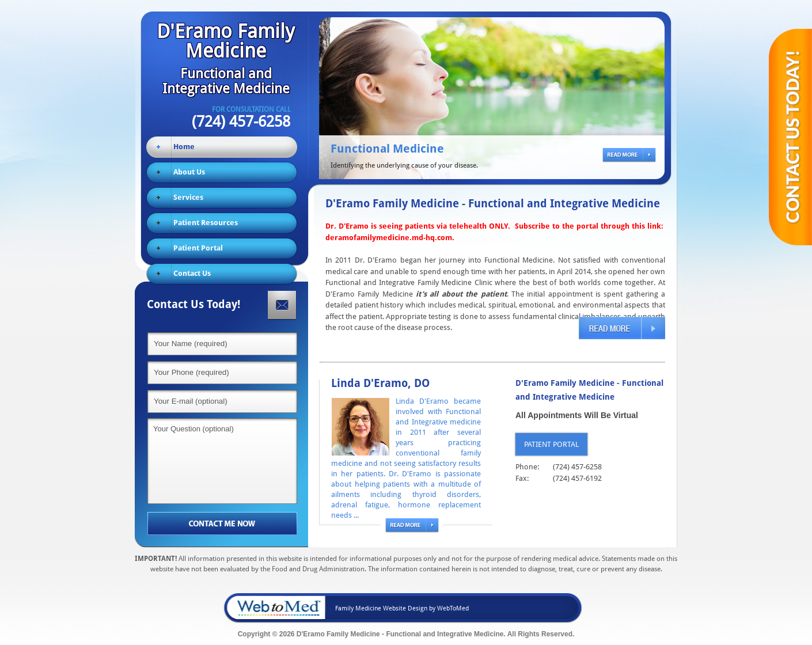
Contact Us (192, 273)
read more (626, 156)
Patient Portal (198, 248)
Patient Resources (206, 223)
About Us (189, 172)
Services (188, 197)
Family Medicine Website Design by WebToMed (402, 608)
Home (184, 147)
